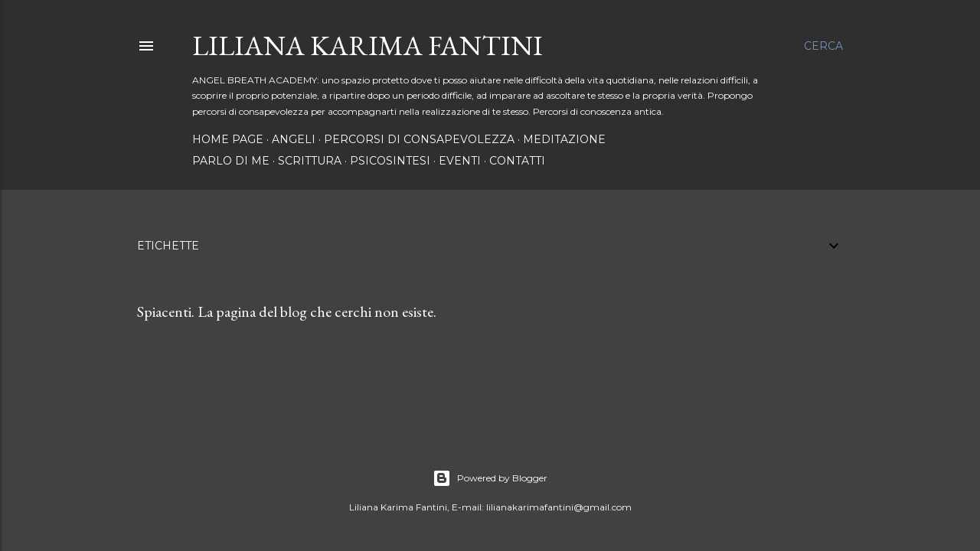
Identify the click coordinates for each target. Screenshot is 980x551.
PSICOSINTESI (390, 161)
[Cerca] (823, 46)
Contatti (517, 161)
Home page (228, 139)
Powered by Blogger (490, 478)
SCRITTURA (310, 161)
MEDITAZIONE (564, 139)
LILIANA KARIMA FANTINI (367, 46)
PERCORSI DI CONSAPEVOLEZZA (419, 139)
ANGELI (294, 139)
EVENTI (460, 161)
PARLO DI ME (231, 161)
